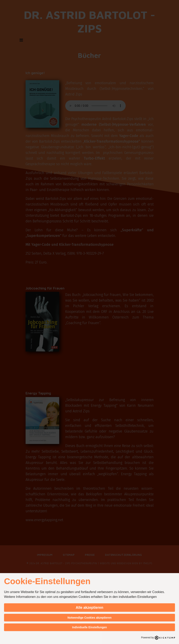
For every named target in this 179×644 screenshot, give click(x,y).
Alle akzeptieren (89, 608)
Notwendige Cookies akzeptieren (89, 618)
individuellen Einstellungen (138, 597)
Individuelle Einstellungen (89, 627)
